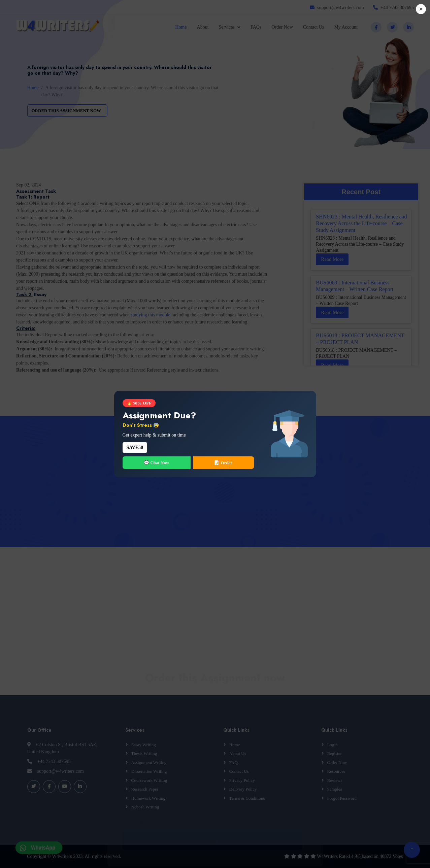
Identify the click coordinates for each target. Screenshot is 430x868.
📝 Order (223, 463)
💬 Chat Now (156, 463)
